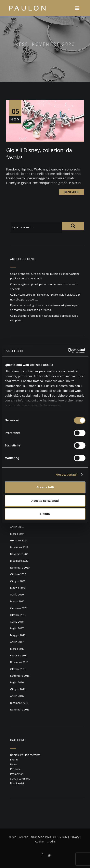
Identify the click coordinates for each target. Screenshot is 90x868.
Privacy (75, 837)
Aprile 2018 (17, 622)
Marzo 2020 (17, 601)
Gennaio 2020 (19, 608)
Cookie (39, 841)
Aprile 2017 (17, 642)
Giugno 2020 (18, 581)
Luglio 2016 (17, 682)
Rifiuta (45, 514)
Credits (51, 841)
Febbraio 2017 (19, 655)
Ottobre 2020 (18, 574)
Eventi (14, 759)
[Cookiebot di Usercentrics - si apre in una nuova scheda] (68, 351)
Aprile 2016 (17, 696)
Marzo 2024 (17, 534)
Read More (72, 192)
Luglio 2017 (17, 628)
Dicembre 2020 (19, 561)
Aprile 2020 (17, 594)
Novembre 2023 (20, 554)
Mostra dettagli (66, 474)
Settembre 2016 (20, 676)
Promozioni (17, 774)
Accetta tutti (45, 487)
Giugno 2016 (18, 689)
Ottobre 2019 (18, 615)
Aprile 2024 (17, 527)
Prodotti (15, 769)
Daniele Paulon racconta (25, 755)
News (14, 764)
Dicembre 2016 (19, 662)
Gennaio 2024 (19, 540)
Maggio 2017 (18, 635)
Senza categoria (20, 779)
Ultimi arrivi (17, 783)
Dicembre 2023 (19, 547)
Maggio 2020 (18, 588)
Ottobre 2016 (18, 669)
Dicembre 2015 (19, 703)
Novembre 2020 (20, 568)
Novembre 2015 (20, 709)
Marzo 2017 (17, 649)
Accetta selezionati (45, 501)
